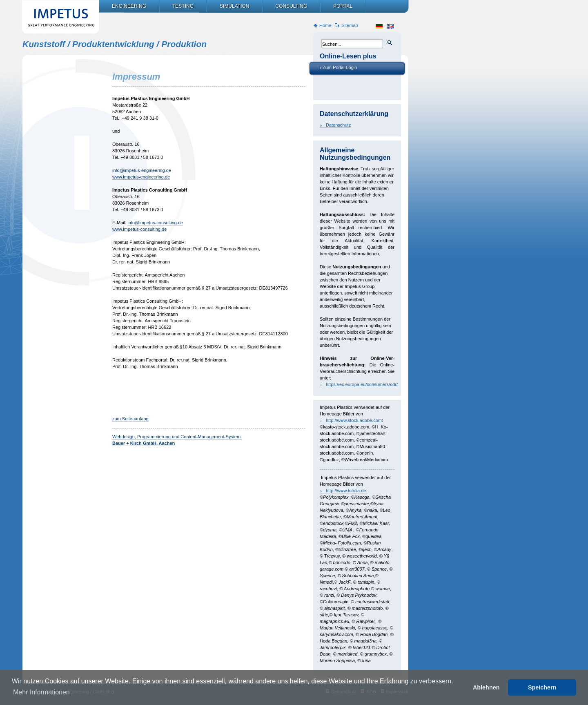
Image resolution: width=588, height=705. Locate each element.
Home (325, 25)
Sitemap (350, 25)
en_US (390, 26)
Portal (343, 6)
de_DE (379, 26)
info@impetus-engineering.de (142, 170)
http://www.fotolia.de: (347, 491)
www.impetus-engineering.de (141, 177)
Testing (183, 6)
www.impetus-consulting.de (139, 229)
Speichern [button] (542, 687)
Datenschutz (338, 125)
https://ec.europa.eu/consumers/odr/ (362, 384)
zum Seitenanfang (130, 419)
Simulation (234, 6)
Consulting (292, 6)
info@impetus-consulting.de (155, 223)
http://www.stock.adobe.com (354, 420)
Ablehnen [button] (486, 687)
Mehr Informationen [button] (41, 692)
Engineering (129, 6)
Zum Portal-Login (340, 67)
